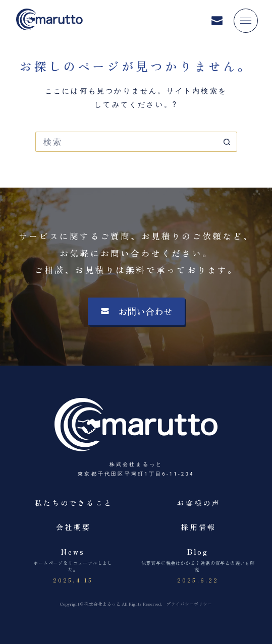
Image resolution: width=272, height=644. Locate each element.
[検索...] (126, 142)
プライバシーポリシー (189, 604)
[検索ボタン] (227, 142)
